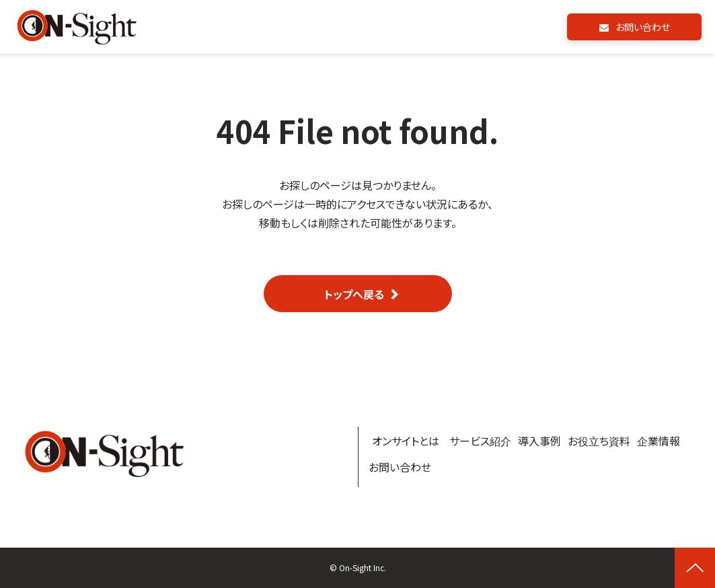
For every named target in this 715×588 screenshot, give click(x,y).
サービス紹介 (480, 441)
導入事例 (539, 441)
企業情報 (658, 441)
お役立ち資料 (599, 441)
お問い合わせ (643, 27)
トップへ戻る (354, 294)
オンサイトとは (406, 441)
